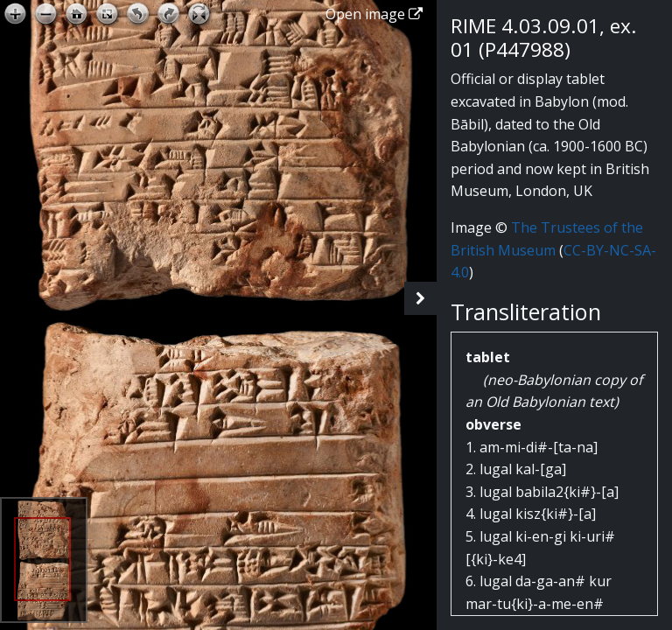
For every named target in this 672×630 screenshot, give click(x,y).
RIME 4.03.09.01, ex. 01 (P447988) (544, 38)
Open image (374, 14)
